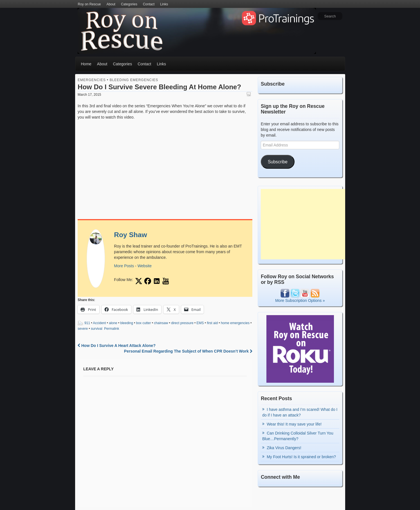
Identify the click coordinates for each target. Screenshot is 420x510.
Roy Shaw (130, 235)
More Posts (124, 266)
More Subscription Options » (300, 300)
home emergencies (235, 323)
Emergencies (92, 80)
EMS (200, 323)
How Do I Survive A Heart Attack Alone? (117, 346)
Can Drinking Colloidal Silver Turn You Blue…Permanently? (298, 436)
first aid (212, 323)
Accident (99, 323)
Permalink (112, 329)
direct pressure (182, 323)
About (111, 4)
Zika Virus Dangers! (284, 448)
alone (113, 323)
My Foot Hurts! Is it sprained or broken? (301, 457)
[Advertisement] (303, 224)
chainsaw (161, 323)
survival (97, 329)
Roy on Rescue (89, 4)
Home (86, 64)
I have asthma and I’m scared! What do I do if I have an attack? (300, 412)
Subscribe (278, 162)
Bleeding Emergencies (134, 80)
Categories (129, 4)
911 (87, 323)
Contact (149, 4)
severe (83, 329)
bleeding (127, 323)
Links (164, 4)
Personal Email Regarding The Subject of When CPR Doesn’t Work (188, 351)
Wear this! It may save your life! (294, 424)
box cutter (144, 323)
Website (145, 266)
